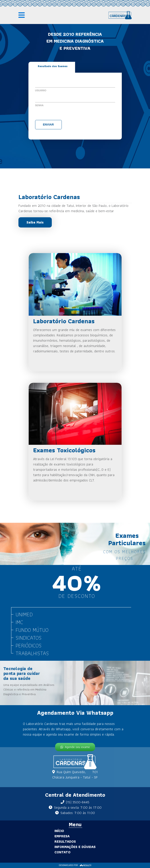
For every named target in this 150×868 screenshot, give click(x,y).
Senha (39, 105)
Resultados (57, 841)
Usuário (41, 90)
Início (51, 831)
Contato (55, 852)
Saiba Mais (35, 222)
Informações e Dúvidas (67, 847)
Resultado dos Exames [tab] (53, 66)
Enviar (48, 125)
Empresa (54, 836)
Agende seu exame (75, 746)
